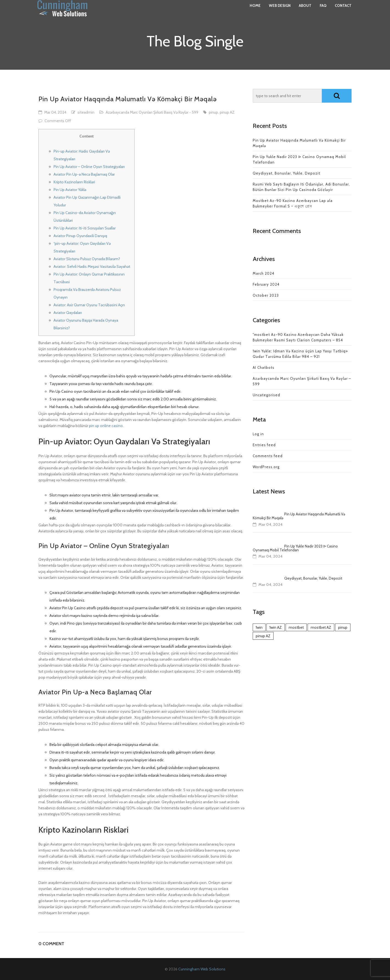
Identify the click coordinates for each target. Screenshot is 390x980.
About (305, 11)
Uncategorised (266, 395)
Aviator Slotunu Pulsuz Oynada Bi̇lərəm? (87, 259)
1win (259, 627)
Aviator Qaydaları (68, 313)
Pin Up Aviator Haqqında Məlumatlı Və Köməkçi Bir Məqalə (299, 516)
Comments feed (268, 456)
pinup (213, 112)
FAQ (323, 11)
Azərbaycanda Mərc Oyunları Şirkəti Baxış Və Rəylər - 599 (152, 112)
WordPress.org (266, 467)
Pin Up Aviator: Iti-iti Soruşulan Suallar (85, 228)
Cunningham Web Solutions (202, 969)
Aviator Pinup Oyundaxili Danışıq (80, 236)
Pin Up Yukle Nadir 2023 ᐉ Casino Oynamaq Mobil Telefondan (295, 548)
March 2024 (264, 273)
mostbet (296, 627)
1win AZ (276, 627)
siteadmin (86, 112)
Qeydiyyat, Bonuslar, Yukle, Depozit (286, 173)
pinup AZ (227, 112)
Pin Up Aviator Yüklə (70, 190)
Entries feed (264, 445)
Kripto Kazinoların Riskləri (74, 182)
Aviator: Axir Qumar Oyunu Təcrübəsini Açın (89, 305)
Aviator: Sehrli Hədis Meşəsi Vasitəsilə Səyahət (92, 266)
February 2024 (266, 284)
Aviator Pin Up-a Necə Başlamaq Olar (84, 174)
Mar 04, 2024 (55, 112)
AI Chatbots (264, 367)
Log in (258, 434)
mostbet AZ (321, 627)
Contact (343, 11)
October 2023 (266, 295)
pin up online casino (106, 426)
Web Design (280, 11)
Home (255, 11)
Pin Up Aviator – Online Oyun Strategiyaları (89, 167)
